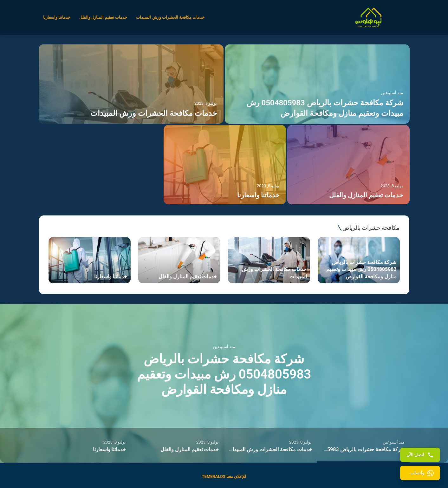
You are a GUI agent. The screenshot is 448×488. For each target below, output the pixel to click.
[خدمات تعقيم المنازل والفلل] (348, 165)
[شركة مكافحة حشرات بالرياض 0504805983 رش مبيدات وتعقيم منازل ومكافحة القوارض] (317, 84)
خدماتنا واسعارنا (57, 17)
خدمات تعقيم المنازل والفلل (103, 17)
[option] (224, 125)
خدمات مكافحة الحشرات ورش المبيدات (170, 17)
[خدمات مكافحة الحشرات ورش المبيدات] (131, 84)
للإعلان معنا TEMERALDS (224, 476)
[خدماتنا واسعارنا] (225, 165)
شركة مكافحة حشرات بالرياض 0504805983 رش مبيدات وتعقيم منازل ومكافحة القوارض (224, 374)
